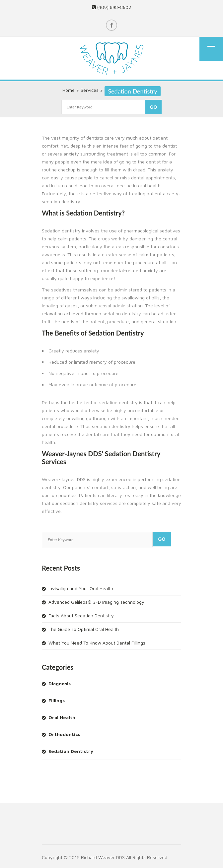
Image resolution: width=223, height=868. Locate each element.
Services (90, 90)
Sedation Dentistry (71, 751)
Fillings (57, 700)
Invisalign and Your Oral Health (81, 588)
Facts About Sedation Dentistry (81, 616)
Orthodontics (64, 734)
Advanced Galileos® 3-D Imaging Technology (96, 602)
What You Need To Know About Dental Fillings (97, 643)
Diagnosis (60, 683)
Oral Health (62, 717)
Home (69, 90)
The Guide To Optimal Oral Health (84, 629)
